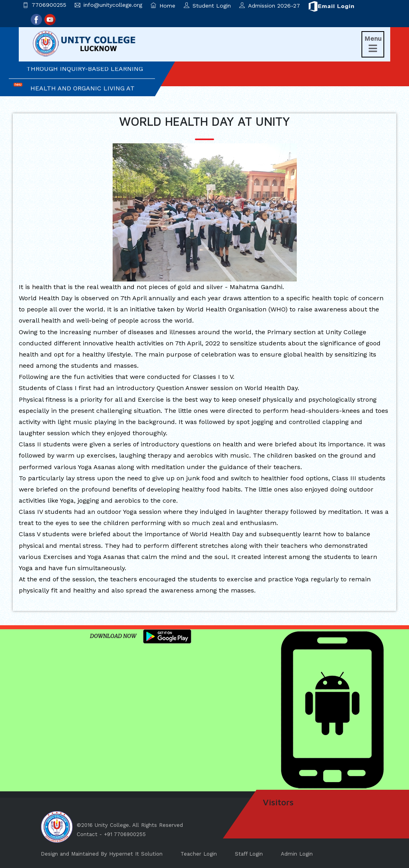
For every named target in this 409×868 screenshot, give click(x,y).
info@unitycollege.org (113, 5)
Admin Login (297, 854)
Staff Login (249, 854)
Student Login (207, 6)
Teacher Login (199, 854)
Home (163, 6)
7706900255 (49, 5)
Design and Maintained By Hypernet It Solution (102, 854)
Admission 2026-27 (270, 6)
